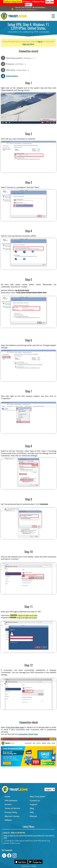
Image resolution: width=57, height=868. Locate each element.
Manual (33, 816)
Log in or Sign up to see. (28, 615)
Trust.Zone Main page (15, 727)
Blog (32, 808)
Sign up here (28, 44)
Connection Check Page (28, 734)
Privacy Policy (11, 812)
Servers (8, 804)
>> (26, 10)
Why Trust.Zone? (38, 796)
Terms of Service (12, 808)
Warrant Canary (12, 816)
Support (34, 804)
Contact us (35, 800)
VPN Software (11, 800)
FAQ (32, 812)
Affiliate (8, 820)
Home (7, 796)
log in (40, 41)
